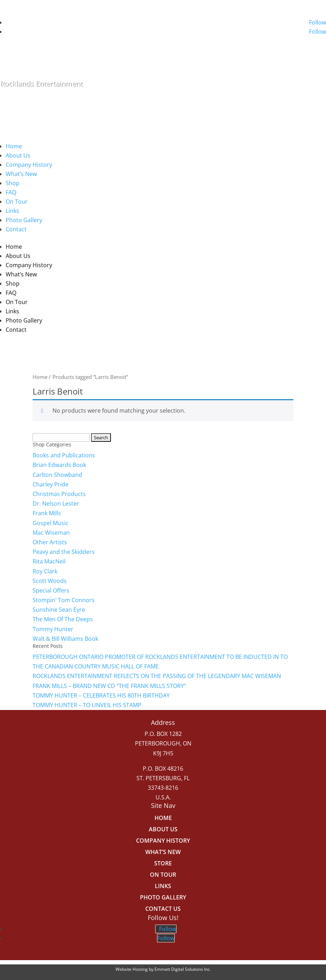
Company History (29, 165)
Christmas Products (59, 494)
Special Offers (51, 590)
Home (14, 146)
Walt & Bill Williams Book (65, 639)
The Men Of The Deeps (63, 619)
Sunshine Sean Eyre (59, 610)
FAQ (11, 192)
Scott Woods (50, 581)
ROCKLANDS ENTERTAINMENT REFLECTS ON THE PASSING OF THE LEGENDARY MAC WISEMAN (157, 676)
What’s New (21, 174)
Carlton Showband (57, 475)
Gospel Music (50, 523)
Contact (16, 229)
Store (163, 863)
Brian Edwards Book (59, 465)
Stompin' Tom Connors (64, 600)
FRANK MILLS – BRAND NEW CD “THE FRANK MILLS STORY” (109, 686)
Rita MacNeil (49, 561)
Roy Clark (45, 571)
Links (12, 211)
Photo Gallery (24, 220)
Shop (13, 183)
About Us (18, 155)
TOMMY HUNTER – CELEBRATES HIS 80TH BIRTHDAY (101, 695)
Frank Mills (47, 513)
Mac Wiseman (51, 533)
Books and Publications (64, 455)
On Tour (17, 202)
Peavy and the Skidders (64, 552)
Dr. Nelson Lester (56, 503)
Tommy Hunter (53, 629)
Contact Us (163, 909)
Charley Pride (50, 484)
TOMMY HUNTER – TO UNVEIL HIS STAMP (87, 705)
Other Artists (50, 542)
